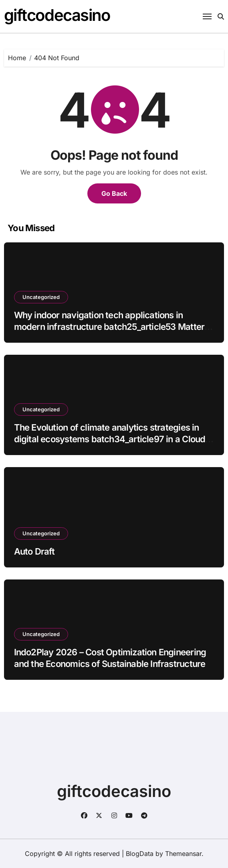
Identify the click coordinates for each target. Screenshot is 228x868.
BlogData (140, 854)
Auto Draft (34, 551)
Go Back (114, 193)
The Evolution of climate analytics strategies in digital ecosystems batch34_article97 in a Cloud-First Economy (112, 439)
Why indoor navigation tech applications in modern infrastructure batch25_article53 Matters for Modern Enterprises (112, 326)
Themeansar (183, 854)
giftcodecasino (57, 15)
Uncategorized (41, 297)
